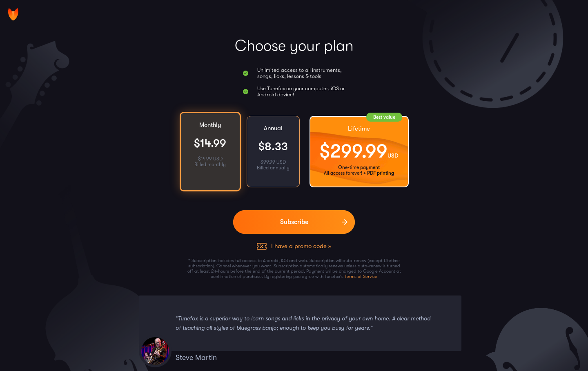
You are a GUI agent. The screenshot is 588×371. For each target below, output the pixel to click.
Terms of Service (361, 277)
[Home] (13, 14)
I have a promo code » (301, 246)
